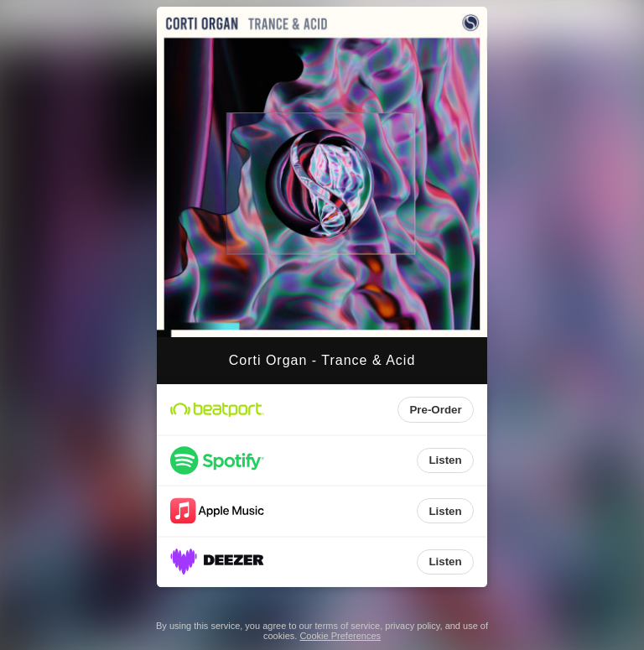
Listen (445, 460)
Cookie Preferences (340, 636)
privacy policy (412, 626)
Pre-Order (435, 410)
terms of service (348, 626)
